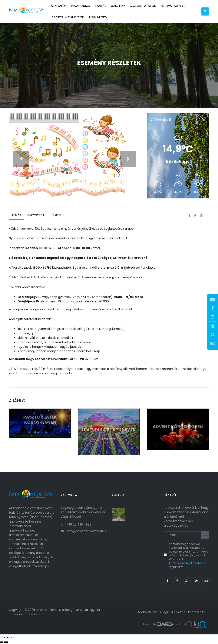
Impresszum (196, 613)
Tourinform (98, 17)
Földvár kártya (173, 6)
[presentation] (21, 160)
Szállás (100, 6)
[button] (205, 11)
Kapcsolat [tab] (36, 217)
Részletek (40, 433)
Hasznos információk (67, 17)
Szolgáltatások (143, 6)
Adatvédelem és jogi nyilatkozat (160, 613)
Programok (81, 6)
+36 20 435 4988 (79, 525)
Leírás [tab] (17, 217)
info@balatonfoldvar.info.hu (88, 532)
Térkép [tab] (56, 217)
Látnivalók (58, 6)
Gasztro (118, 6)
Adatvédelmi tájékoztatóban (187, 564)
